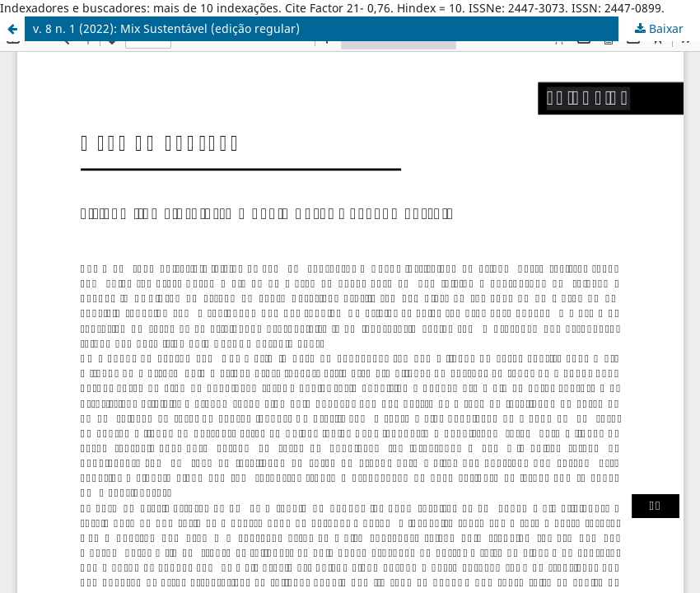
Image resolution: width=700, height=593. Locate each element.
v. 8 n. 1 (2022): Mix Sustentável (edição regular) (166, 28)
